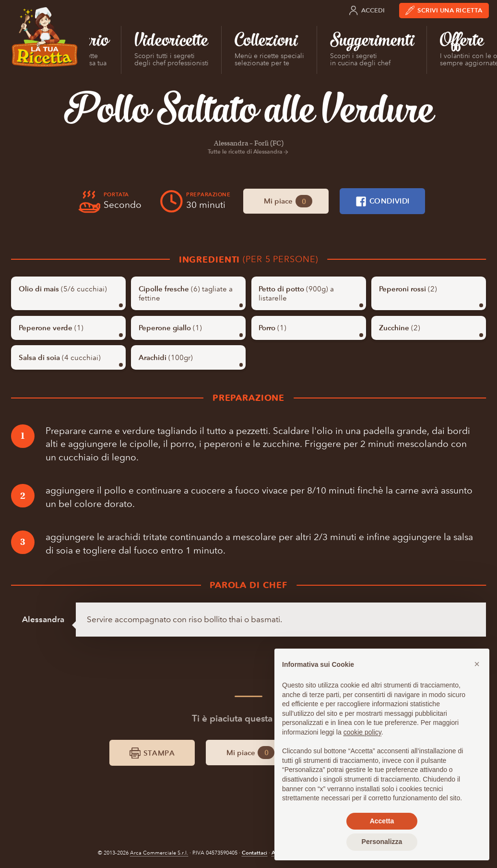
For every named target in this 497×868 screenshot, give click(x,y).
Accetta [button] (382, 821)
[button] (477, 664)
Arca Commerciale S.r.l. (159, 853)
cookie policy (362, 732)
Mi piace (288, 201)
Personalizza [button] (382, 842)
